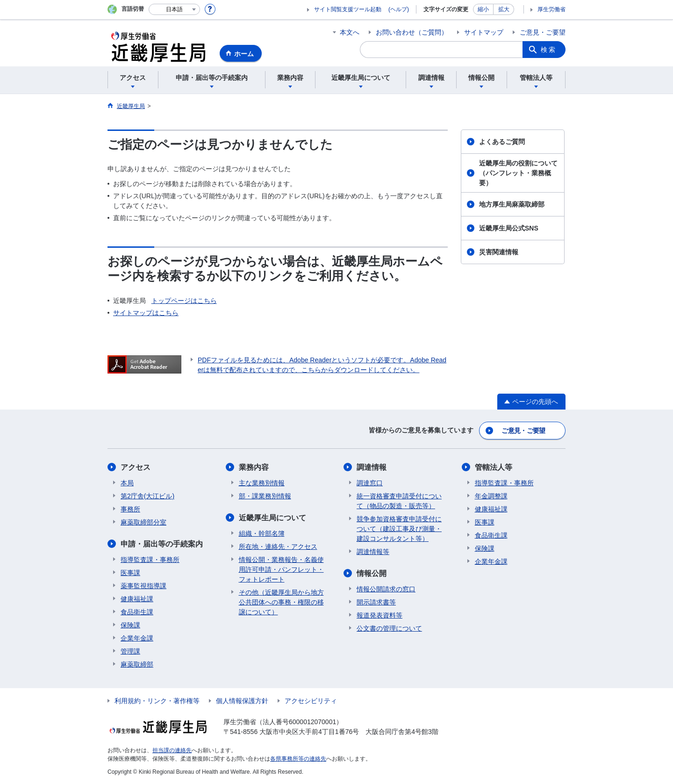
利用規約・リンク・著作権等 (157, 701)
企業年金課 (137, 638)
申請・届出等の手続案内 (162, 544)
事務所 (130, 509)
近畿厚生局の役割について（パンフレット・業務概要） (518, 173)
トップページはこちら (184, 301)
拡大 (504, 9)
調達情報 (372, 467)
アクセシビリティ (311, 701)
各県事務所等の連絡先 (298, 759)
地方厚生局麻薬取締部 (512, 204)
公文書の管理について (389, 628)
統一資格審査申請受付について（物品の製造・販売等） (399, 501)
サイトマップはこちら (146, 313)
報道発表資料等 (379, 615)
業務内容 (254, 467)
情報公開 (372, 573)
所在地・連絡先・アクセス (278, 547)
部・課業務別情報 (265, 496)
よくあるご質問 (502, 142)
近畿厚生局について (272, 518)
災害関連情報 (499, 252)
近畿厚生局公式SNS (509, 228)
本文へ (350, 32)
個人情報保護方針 (242, 701)
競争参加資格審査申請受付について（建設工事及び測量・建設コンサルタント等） (399, 529)
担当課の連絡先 (172, 750)
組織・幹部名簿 (262, 533)
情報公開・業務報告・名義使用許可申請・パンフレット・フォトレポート (281, 569)
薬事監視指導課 (143, 586)
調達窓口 (370, 483)
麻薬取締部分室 (143, 522)
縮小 (483, 9)
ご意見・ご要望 (543, 32)
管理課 (130, 651)
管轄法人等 (494, 467)
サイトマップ (484, 32)
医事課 (130, 573)
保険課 (130, 625)
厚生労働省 (551, 9)
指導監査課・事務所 (150, 560)
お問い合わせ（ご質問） (412, 32)
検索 (549, 50)
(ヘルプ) (399, 9)
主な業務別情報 (262, 483)
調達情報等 (373, 552)
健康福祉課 (137, 599)
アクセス (136, 467)
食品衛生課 (137, 612)
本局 (127, 483)
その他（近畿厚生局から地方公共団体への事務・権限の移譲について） (281, 602)
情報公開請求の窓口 (386, 589)
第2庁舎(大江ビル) (147, 496)
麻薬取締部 (137, 664)
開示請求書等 (376, 602)
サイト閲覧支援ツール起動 (348, 9)
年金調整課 (491, 496)
